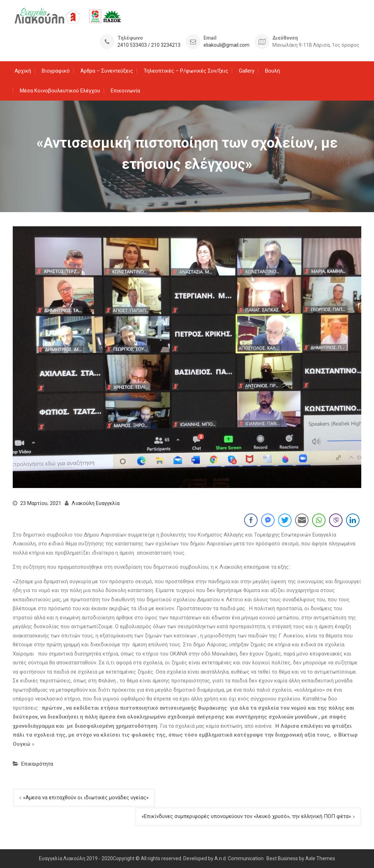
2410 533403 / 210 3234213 (149, 45)
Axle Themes (320, 858)
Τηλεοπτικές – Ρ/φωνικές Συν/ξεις (186, 71)
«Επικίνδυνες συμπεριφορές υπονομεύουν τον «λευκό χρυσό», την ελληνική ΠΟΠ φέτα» (246, 816)
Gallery (247, 71)
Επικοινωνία (125, 91)
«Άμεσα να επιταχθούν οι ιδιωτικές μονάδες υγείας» (86, 798)
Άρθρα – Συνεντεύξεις (107, 71)
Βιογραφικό (56, 71)
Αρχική (23, 71)
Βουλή (272, 71)
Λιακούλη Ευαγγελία (96, 503)
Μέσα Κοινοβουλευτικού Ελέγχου (60, 91)
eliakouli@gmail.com (226, 45)
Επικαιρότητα (37, 764)
